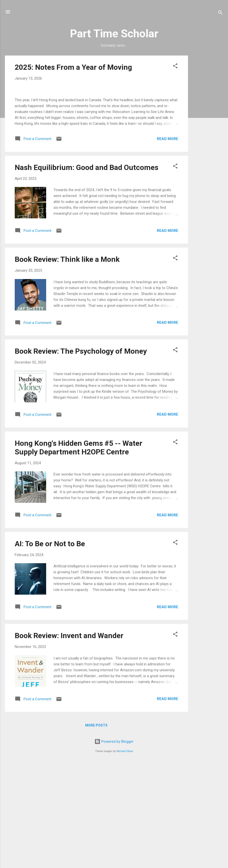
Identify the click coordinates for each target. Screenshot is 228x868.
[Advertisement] (208, 129)
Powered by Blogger (114, 845)
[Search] (220, 13)
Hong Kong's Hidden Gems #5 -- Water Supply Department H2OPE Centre (79, 551)
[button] (175, 67)
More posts (96, 829)
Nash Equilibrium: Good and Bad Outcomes (87, 271)
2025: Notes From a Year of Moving (73, 67)
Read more (168, 242)
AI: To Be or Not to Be (50, 648)
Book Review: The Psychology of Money (81, 455)
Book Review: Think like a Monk (67, 363)
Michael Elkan (125, 855)
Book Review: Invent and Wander (69, 739)
